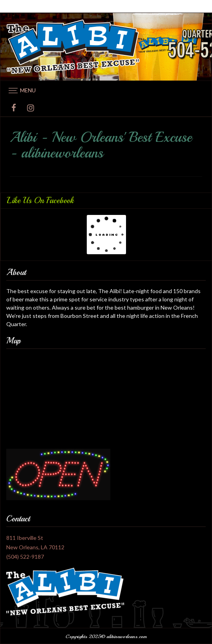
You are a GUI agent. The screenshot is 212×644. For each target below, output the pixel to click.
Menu (28, 90)
